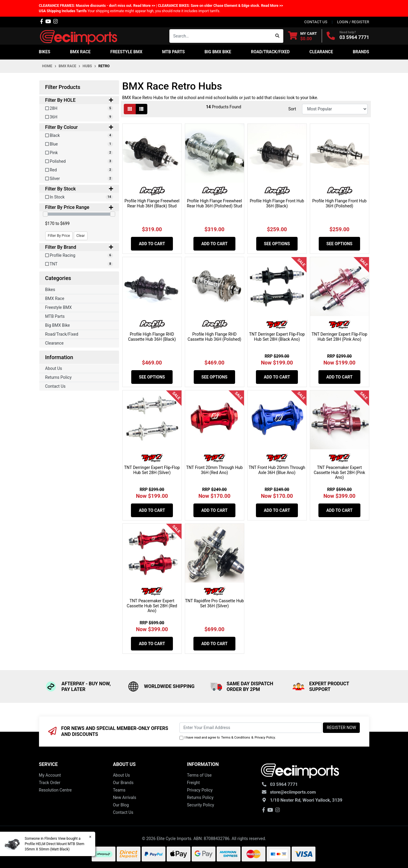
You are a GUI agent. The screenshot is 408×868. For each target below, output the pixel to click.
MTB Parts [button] (173, 52)
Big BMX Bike (58, 325)
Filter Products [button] (63, 87)
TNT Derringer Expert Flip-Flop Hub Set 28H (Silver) (152, 470)
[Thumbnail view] (130, 109)
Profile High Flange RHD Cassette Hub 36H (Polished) (214, 337)
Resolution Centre (55, 790)
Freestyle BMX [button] (126, 52)
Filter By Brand (79, 247)
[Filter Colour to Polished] (79, 161)
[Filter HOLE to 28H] (79, 108)
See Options (277, 244)
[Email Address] (251, 728)
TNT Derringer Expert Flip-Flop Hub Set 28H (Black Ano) (277, 337)
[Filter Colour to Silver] (79, 179)
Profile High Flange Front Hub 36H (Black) (277, 203)
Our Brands (123, 783)
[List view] (141, 109)
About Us (54, 368)
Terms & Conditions (236, 738)
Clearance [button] (321, 52)
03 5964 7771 (354, 37)
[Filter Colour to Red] (79, 170)
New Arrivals (124, 797)
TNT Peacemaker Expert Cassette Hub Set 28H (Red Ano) (152, 606)
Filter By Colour (79, 127)
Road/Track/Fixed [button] (270, 52)
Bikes (50, 290)
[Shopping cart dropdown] (303, 36)
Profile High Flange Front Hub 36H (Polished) (339, 203)
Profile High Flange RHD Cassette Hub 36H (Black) (152, 337)
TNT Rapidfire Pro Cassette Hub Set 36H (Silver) (215, 603)
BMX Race (55, 298)
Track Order (50, 783)
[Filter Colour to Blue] (79, 144)
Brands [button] (361, 52)
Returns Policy (58, 377)
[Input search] (221, 36)
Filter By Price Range (79, 207)
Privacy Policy (265, 738)
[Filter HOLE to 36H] (79, 117)
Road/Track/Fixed (62, 334)
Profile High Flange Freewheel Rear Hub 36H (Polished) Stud (215, 203)
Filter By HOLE (79, 100)
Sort (292, 109)
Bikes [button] (45, 52)
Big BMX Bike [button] (218, 52)
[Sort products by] (335, 109)
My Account (50, 775)
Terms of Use (199, 775)
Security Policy (200, 805)
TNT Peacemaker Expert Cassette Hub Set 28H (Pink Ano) (339, 473)
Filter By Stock (79, 189)
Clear (81, 236)
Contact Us (56, 386)
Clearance (54, 343)
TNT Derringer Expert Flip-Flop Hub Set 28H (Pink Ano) (339, 337)
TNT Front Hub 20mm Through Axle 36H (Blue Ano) (277, 470)
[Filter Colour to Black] (79, 136)
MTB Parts (55, 316)
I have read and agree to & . (228, 738)
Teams (119, 790)
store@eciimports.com (293, 792)
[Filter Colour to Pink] (79, 153)
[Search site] (278, 36)
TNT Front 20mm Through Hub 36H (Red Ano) (214, 470)
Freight (193, 783)
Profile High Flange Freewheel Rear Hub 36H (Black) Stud (152, 203)
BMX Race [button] (80, 52)
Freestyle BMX (59, 307)
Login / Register (353, 22)
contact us (316, 22)
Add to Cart (152, 244)
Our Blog (121, 805)
